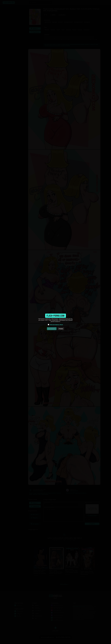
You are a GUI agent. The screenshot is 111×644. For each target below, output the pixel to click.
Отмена (61, 329)
